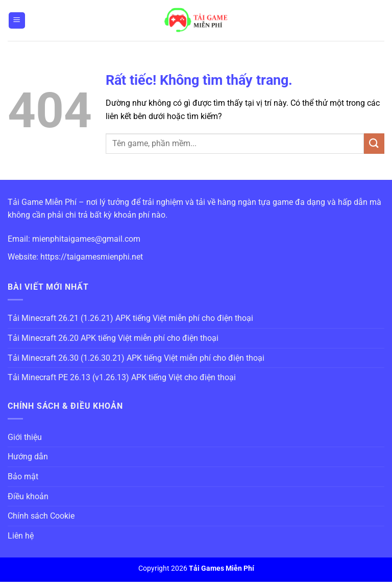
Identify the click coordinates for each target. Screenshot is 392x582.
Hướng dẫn (28, 457)
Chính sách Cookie (41, 516)
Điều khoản (28, 496)
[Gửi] (374, 143)
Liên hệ (21, 536)
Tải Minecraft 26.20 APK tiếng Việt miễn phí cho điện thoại (113, 338)
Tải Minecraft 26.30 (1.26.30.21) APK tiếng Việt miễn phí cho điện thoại (136, 358)
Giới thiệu (25, 437)
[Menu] (17, 21)
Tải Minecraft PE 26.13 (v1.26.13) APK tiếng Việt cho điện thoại (122, 377)
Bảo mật (23, 476)
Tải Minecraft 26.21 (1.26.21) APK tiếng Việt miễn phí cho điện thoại (130, 318)
